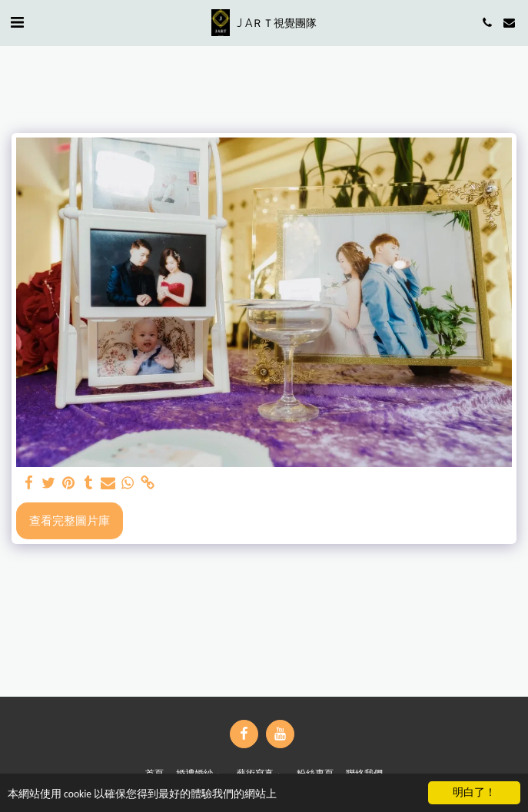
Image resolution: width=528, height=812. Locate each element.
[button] (17, 22)
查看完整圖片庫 (70, 520)
